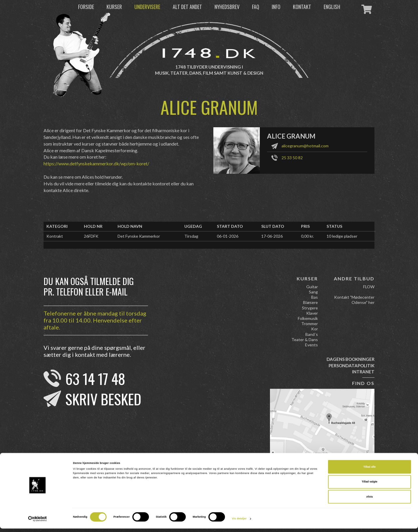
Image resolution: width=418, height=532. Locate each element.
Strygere (310, 308)
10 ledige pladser (342, 236)
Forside (86, 7)
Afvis (370, 500)
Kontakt (302, 7)
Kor (315, 329)
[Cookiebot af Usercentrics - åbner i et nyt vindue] (38, 522)
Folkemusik (308, 318)
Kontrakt (55, 236)
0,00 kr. (307, 236)
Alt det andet (187, 7)
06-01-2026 (228, 236)
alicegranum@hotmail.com (305, 146)
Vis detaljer (239, 522)
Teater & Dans (305, 340)
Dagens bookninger (351, 359)
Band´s (312, 334)
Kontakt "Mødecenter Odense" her (354, 300)
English (332, 7)
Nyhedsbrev (227, 7)
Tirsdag (191, 236)
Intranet (363, 372)
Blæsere (310, 302)
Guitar (312, 287)
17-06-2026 (272, 236)
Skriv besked (103, 399)
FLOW (369, 287)
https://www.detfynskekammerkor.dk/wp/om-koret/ (96, 163)
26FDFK (91, 236)
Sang (313, 292)
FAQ (256, 7)
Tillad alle (370, 470)
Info (276, 7)
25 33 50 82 (292, 158)
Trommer (310, 324)
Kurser (114, 7)
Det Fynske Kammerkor (139, 236)
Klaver (312, 313)
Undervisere (147, 7)
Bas (315, 297)
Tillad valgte (370, 486)
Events (311, 345)
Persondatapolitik (352, 366)
